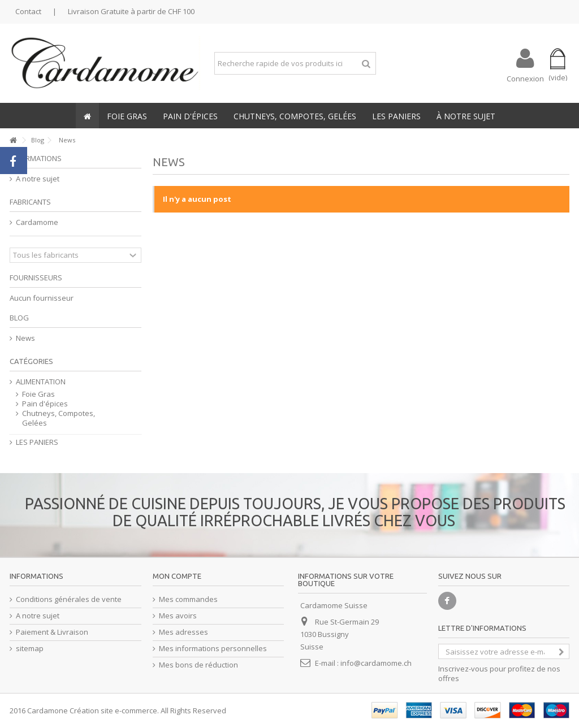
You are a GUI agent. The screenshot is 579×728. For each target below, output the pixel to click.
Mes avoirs (178, 616)
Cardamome (37, 222)
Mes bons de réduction (198, 665)
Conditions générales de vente (69, 599)
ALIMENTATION (41, 382)
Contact (28, 11)
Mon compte (177, 576)
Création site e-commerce (113, 710)
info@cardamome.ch (376, 663)
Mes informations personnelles (213, 649)
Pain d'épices (45, 404)
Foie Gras (38, 394)
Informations (36, 158)
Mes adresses (183, 632)
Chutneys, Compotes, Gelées (59, 418)
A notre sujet (38, 179)
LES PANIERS (37, 442)
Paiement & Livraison (52, 632)
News (25, 338)
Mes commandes (188, 599)
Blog (19, 318)
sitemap (30, 649)
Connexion (525, 78)
